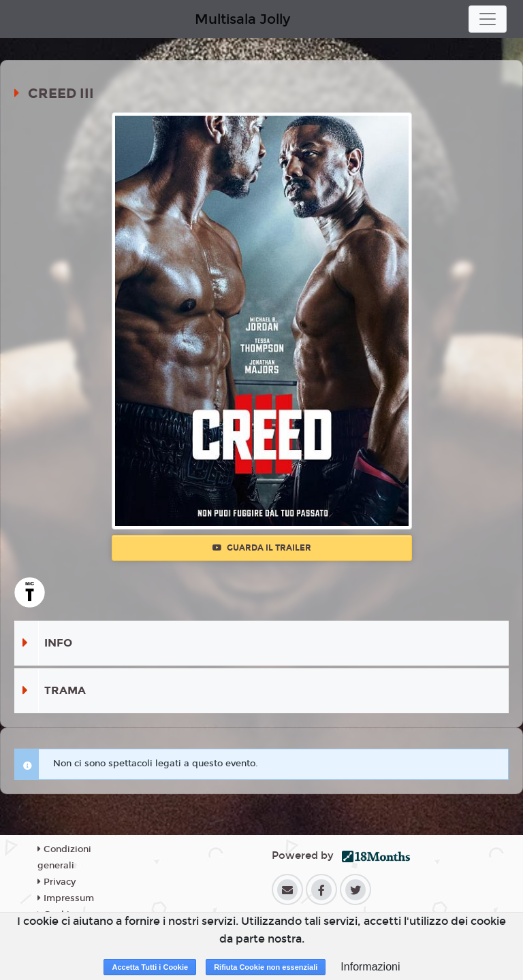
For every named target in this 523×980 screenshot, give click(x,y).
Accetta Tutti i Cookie (150, 967)
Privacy (57, 882)
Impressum (66, 898)
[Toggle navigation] (488, 19)
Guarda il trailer (262, 548)
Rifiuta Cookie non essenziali (266, 967)
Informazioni (370, 967)
